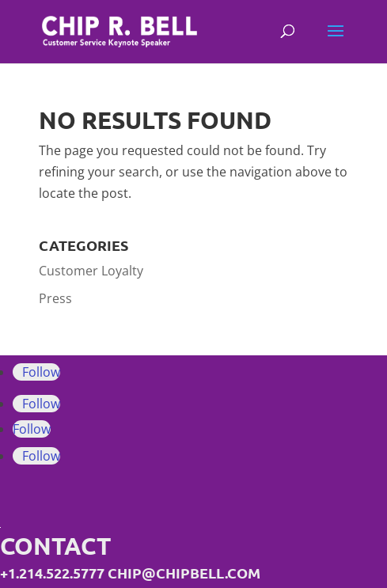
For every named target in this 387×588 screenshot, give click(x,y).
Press (55, 298)
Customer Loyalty (91, 271)
